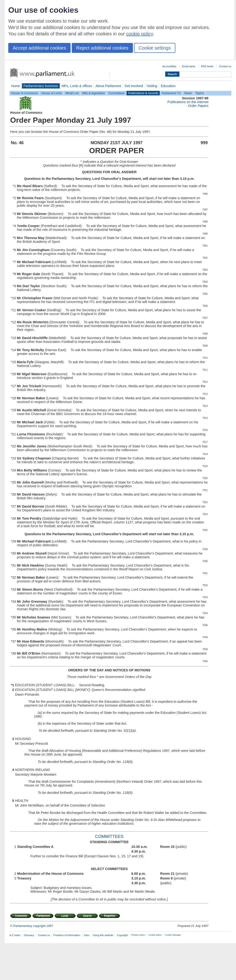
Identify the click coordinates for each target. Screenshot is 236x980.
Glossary (29, 935)
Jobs (86, 935)
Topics (200, 93)
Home (16, 86)
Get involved (134, 86)
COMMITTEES (109, 837)
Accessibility (169, 66)
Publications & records (143, 93)
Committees (116, 93)
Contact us (225, 66)
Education (168, 86)
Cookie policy (155, 935)
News (188, 93)
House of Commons (24, 93)
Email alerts (189, 66)
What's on (72, 93)
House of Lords (52, 93)
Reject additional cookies (102, 48)
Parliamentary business (41, 86)
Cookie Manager (173, 935)
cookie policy (140, 34)
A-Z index (15, 935)
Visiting (152, 86)
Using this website (103, 935)
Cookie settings (155, 48)
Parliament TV (171, 93)
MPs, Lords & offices (77, 86)
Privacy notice (138, 935)
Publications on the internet (188, 102)
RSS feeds (207, 66)
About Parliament (108, 86)
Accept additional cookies (39, 48)
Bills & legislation (93, 93)
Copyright (122, 935)
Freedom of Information (67, 935)
